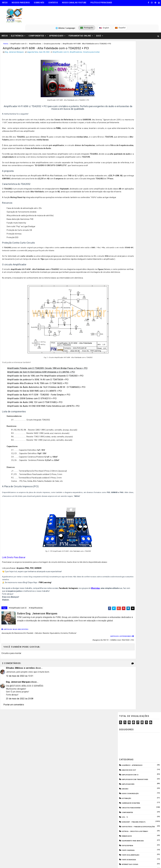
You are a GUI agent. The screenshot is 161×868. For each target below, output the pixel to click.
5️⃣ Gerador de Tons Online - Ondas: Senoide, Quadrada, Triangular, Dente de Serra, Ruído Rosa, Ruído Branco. (24, 772)
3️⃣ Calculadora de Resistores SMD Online (20, 756)
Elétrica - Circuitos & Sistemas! (135, 146)
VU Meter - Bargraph (130, 208)
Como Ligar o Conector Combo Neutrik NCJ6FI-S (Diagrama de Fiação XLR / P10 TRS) (144, 233)
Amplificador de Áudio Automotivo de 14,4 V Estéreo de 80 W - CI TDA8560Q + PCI (47, 395)
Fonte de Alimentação (130, 170)
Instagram (74, 595)
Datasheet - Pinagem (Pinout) (133, 137)
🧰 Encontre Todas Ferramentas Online (19, 736)
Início (5, 3)
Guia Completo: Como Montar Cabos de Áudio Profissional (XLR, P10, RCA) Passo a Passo (145, 222)
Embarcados (127, 151)
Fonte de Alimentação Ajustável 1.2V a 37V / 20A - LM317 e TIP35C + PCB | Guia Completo (144, 266)
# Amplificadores (36, 616)
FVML (59, 118)
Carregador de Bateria (131, 118)
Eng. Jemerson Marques (18, 688)
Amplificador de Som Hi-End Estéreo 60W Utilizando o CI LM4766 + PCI (42, 379)
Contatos (53, 3)
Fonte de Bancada (129, 175)
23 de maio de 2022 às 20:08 (20, 705)
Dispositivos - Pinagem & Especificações (138, 142)
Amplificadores (35, 30)
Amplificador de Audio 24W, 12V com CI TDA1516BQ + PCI (36, 410)
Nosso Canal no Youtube (74, 3)
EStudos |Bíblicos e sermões (20, 674)
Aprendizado (56, 21)
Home (6, 30)
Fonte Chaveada (128, 165)
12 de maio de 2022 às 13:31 (20, 682)
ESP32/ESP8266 (127, 161)
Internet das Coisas (130, 179)
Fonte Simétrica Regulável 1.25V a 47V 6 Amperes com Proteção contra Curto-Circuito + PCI (145, 277)
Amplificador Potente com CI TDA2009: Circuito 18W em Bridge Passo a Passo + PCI (48, 376)
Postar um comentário (14, 711)
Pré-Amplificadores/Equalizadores (136, 203)
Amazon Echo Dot (129, 85)
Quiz (99, 21)
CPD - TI (125, 132)
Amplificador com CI (18, 30)
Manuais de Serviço (130, 184)
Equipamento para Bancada (133, 156)
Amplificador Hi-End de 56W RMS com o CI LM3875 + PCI (35, 398)
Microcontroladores (130, 189)
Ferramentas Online (80, 21)
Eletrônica (17, 21)
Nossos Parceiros (21, 3)
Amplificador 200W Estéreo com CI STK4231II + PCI (33, 406)
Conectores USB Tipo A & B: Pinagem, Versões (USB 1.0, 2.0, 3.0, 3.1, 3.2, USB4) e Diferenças (146, 244)
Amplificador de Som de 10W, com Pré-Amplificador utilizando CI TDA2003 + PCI (46, 383)
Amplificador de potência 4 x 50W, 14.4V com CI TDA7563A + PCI (39, 387)
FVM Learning (45, 590)
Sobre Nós (39, 3)
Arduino (125, 104)
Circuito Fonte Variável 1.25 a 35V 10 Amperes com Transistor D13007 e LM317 (145, 255)
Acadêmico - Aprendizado (132, 80)
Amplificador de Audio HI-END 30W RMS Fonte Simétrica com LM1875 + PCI (44, 413)
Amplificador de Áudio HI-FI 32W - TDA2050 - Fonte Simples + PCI (39, 402)
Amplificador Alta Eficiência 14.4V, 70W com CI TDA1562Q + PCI (38, 391)
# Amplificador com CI (18, 616)
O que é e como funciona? (132, 198)
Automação (126, 113)
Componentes (36, 21)
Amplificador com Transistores (135, 95)
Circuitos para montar (52, 30)
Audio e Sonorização (130, 109)
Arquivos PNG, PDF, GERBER (30, 575)
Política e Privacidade (101, 3)
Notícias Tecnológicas (131, 194)
